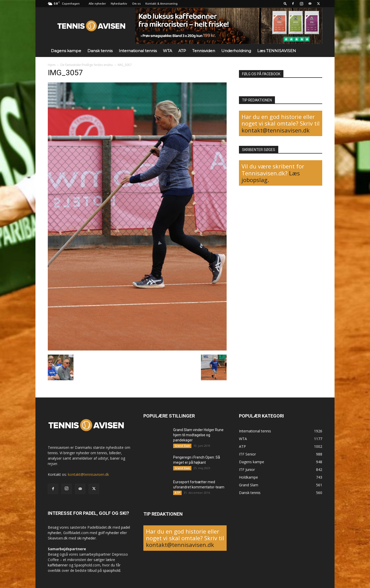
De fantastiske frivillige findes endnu (87, 65)
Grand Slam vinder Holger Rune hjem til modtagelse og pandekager (198, 435)
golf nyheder (109, 533)
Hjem (52, 65)
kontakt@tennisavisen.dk (276, 130)
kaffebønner (58, 565)
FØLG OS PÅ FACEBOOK (261, 74)
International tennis (138, 51)
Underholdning (236, 51)
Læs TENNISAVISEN (277, 51)
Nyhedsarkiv (119, 4)
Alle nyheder (97, 4)
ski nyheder (86, 538)
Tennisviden (204, 51)
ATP (182, 51)
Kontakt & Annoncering (161, 4)
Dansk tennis (100, 51)
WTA (168, 51)
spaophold (112, 570)
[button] (285, 3)
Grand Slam (182, 446)
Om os (136, 4)
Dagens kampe (66, 51)
